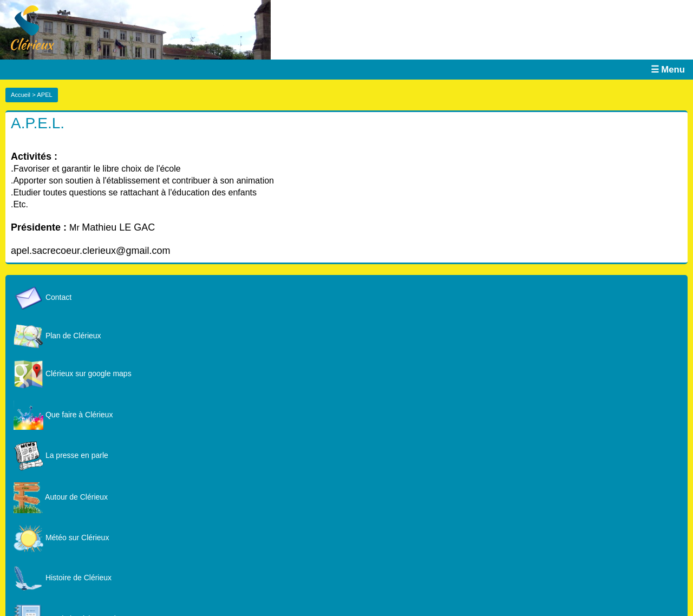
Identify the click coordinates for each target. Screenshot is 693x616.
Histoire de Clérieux (63, 578)
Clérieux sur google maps (73, 373)
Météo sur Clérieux (61, 538)
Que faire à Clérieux (63, 415)
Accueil (21, 95)
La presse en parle (61, 455)
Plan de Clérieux (57, 336)
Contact (43, 297)
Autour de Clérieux (61, 497)
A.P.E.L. (38, 123)
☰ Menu (668, 70)
